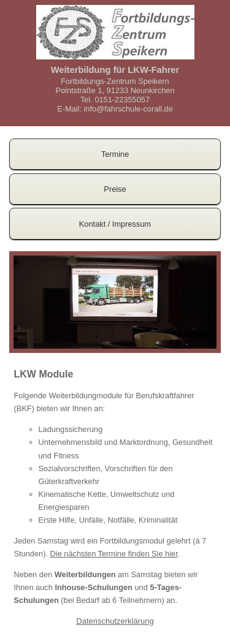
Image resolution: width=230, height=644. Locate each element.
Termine (115, 154)
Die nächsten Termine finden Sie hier (114, 554)
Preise (115, 189)
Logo (115, 32)
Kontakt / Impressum (115, 224)
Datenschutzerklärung (115, 621)
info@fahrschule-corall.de (128, 109)
